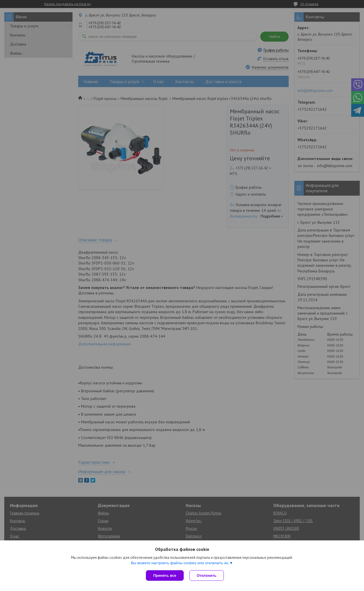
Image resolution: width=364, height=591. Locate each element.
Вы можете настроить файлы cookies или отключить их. (180, 563)
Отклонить (207, 575)
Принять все (165, 575)
